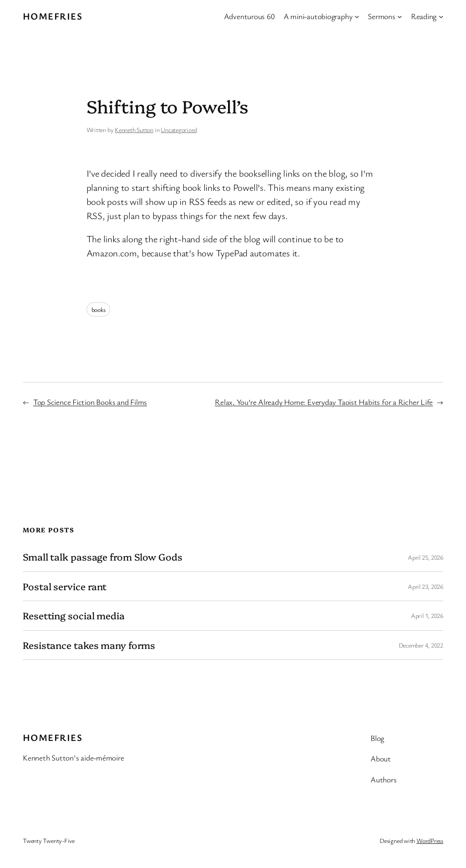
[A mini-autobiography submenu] (357, 16)
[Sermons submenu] (400, 16)
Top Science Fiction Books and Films (90, 402)
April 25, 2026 (425, 557)
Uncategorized (179, 130)
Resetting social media (74, 615)
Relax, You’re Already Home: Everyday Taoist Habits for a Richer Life (324, 402)
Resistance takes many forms (89, 645)
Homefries (53, 16)
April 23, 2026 (425, 586)
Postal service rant (65, 586)
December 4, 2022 (421, 645)
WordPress (430, 840)
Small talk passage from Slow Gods (103, 557)
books (99, 309)
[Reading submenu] (441, 16)
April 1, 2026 (427, 615)
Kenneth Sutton (134, 130)
